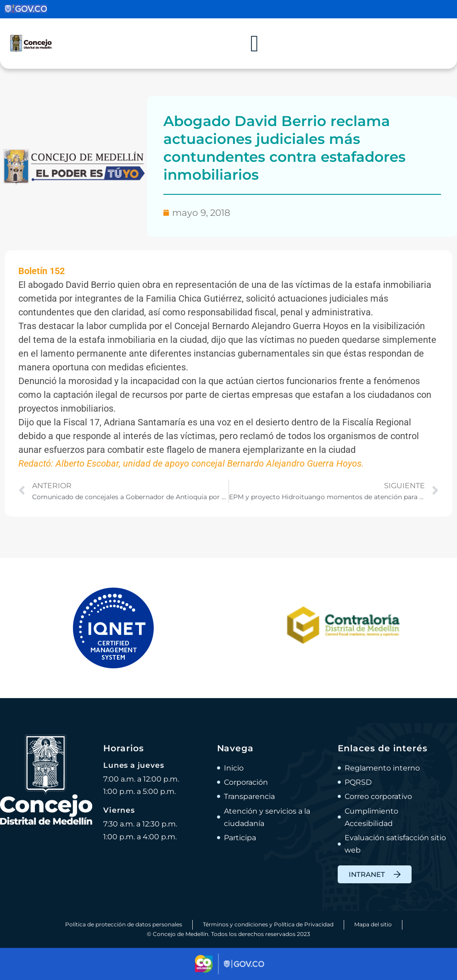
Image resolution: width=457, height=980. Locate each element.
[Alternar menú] (255, 44)
